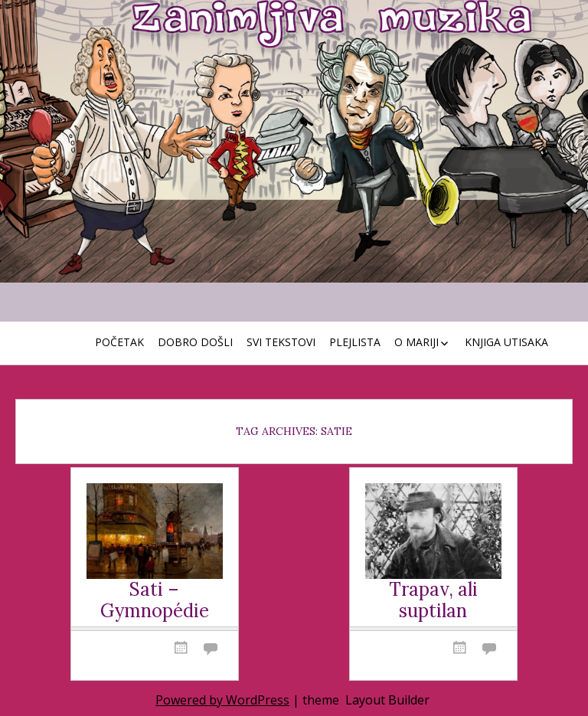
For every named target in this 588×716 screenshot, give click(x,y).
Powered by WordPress (222, 700)
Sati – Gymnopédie (155, 601)
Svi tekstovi (281, 342)
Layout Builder (387, 700)
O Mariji (416, 342)
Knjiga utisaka (506, 342)
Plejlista (355, 342)
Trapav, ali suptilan (433, 601)
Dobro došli (195, 342)
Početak (119, 342)
